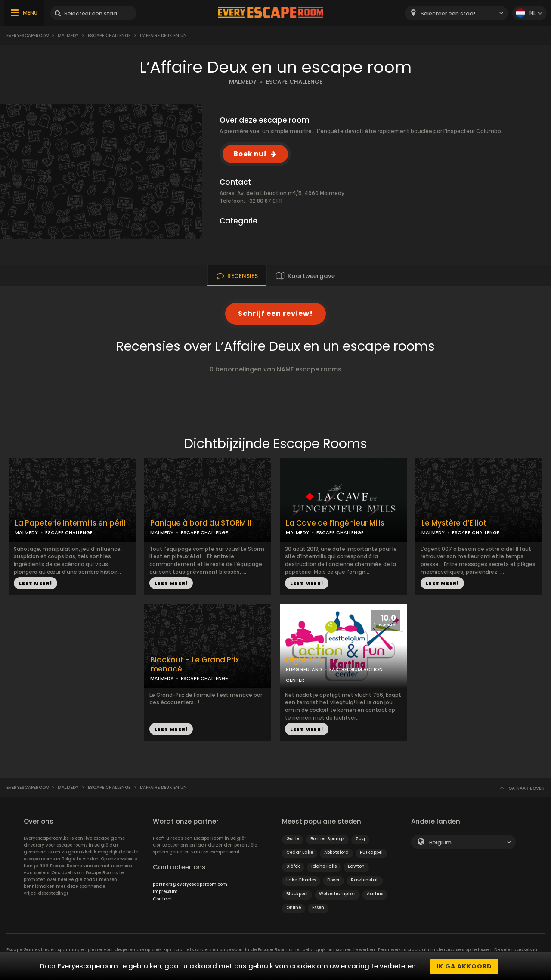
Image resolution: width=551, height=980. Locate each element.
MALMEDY (243, 82)
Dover (333, 880)
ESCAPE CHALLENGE (294, 82)
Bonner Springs (327, 839)
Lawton (356, 866)
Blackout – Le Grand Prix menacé (195, 665)
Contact (163, 899)
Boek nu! (250, 154)
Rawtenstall (365, 880)
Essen (318, 907)
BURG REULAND (304, 669)
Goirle (293, 839)
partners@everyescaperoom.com (190, 884)
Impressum (165, 892)
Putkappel (371, 852)
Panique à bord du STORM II (201, 523)
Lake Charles (301, 880)
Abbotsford (336, 852)
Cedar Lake (300, 852)
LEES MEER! (36, 583)
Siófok (293, 866)
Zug (360, 839)
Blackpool (297, 894)
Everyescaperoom (28, 36)
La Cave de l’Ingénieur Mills (335, 523)
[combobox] (456, 13)
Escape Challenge (109, 36)
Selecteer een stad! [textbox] (448, 14)
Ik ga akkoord (464, 966)
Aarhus (375, 894)
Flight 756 (304, 660)
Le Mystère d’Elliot (454, 523)
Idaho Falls (324, 866)
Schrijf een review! (275, 314)
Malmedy (68, 36)
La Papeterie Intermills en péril (70, 523)
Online (294, 907)
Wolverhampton (337, 894)
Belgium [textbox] (440, 842)
